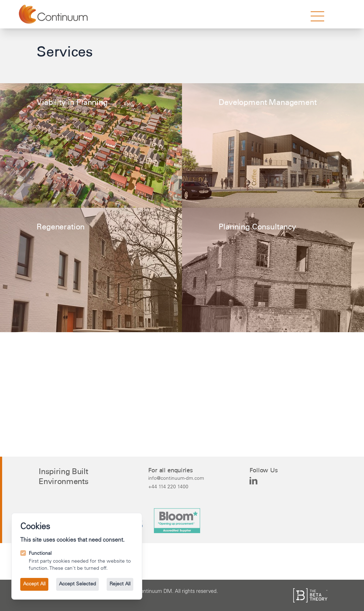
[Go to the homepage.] (54, 14)
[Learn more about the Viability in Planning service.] (91, 145)
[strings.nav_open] (317, 16)
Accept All (34, 584)
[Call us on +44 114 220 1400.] (176, 487)
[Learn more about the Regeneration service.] (91, 270)
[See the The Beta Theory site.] (310, 595)
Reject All (120, 584)
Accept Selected (77, 584)
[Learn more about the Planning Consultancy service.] (269, 273)
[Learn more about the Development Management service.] (273, 145)
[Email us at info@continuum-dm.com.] (176, 478)
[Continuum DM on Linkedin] (253, 481)
